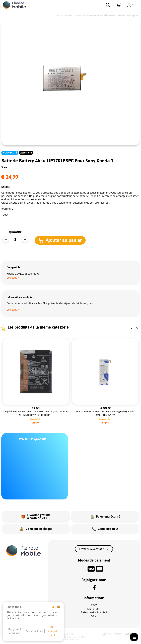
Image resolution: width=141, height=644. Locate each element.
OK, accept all (53, 631)
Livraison (94, 609)
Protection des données (67, 637)
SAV (94, 616)
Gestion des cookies (64, 640)
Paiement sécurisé (94, 612)
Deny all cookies (15, 631)
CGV (94, 605)
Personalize (34, 631)
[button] (61, 240)
